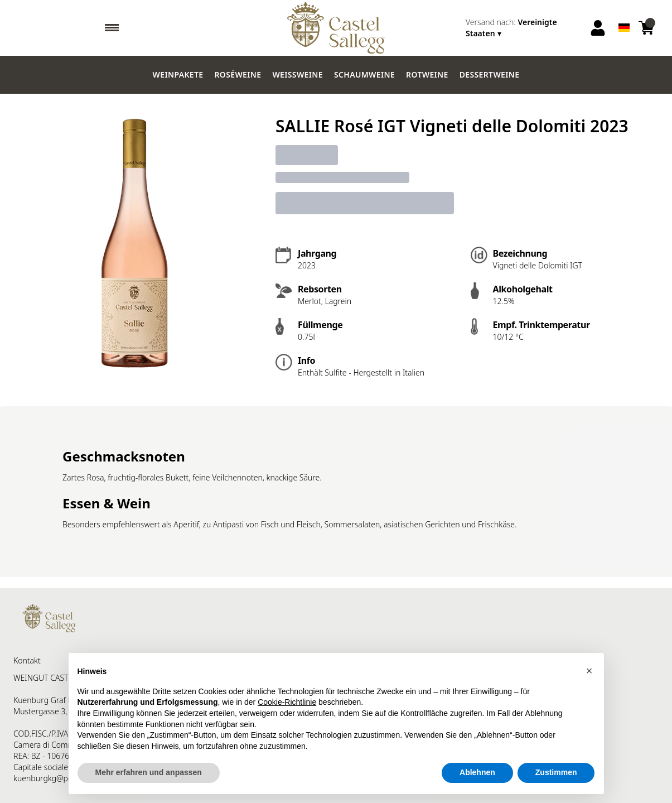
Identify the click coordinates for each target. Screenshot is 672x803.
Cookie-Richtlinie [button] (287, 702)
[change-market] (524, 28)
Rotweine (427, 74)
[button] (589, 671)
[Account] (598, 28)
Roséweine (238, 74)
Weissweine (297, 74)
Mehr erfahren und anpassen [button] (149, 772)
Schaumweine (364, 74)
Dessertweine (490, 74)
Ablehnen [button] (477, 772)
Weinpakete (178, 74)
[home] (336, 28)
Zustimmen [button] (556, 772)
